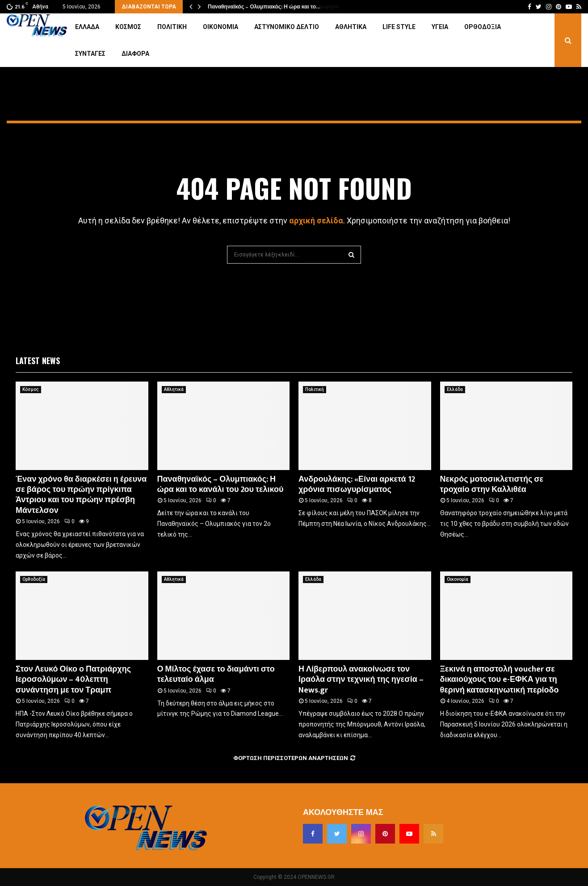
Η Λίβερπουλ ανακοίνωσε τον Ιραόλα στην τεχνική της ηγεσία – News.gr (361, 680)
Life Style (399, 27)
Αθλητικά (351, 27)
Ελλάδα (87, 27)
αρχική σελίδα (316, 220)
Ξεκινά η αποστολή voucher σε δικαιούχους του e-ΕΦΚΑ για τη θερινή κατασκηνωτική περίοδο (500, 680)
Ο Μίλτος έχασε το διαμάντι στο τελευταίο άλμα (216, 674)
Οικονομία (220, 27)
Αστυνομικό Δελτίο (287, 27)
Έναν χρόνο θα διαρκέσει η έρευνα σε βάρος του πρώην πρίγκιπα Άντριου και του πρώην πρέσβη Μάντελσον (81, 495)
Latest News (38, 361)
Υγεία (440, 27)
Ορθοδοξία (483, 27)
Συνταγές (90, 54)
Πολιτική (172, 27)
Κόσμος (128, 27)
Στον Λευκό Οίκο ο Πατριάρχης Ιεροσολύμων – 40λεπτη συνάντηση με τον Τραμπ (73, 680)
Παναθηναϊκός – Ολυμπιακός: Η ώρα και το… (264, 7)
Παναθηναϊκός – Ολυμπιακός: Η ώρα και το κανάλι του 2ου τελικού (220, 485)
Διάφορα (135, 54)
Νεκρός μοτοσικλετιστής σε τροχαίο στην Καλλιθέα (492, 485)
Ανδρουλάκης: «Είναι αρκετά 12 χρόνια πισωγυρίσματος (357, 485)
